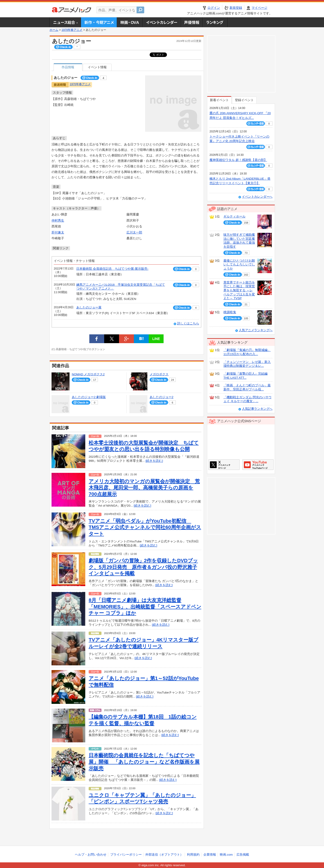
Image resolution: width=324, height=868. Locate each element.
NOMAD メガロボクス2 (88, 374)
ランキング (215, 22)
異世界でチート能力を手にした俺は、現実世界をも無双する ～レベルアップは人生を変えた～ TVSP (239, 290)
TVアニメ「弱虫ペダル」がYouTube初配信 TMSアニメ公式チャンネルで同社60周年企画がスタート (145, 527)
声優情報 (192, 22)
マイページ (259, 8)
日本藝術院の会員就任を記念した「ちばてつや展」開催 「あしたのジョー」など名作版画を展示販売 (144, 762)
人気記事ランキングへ (257, 409)
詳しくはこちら (188, 323)
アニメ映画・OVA (130, 22)
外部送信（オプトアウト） (164, 855)
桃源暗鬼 (230, 312)
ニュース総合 (65, 22)
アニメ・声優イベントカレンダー (162, 22)
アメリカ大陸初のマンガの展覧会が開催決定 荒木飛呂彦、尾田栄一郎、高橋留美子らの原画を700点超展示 (144, 488)
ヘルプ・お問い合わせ (91, 855)
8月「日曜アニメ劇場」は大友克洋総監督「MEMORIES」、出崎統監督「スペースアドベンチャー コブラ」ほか (145, 607)
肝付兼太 (58, 232)
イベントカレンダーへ (257, 197)
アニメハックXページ (224, 465)
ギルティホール (234, 216)
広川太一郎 (134, 232)
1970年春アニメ (72, 30)
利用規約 (193, 855)
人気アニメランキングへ (256, 330)
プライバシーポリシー (126, 855)
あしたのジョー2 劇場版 (89, 397)
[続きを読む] (154, 461)
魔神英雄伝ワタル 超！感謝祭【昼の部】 (238, 160)
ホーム (54, 30)
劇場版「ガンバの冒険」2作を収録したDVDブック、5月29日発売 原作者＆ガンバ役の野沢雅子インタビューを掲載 (143, 567)
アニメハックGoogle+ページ (258, 465)
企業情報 (210, 855)
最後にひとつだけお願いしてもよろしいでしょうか (239, 265)
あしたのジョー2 (162, 397)
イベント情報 (97, 67)
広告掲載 (243, 855)
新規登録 (236, 8)
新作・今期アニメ (99, 22)
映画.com (226, 855)
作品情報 (68, 67)
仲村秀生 (58, 221)
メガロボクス (159, 374)
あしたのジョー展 (89, 307)
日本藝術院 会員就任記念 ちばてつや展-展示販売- (112, 269)
